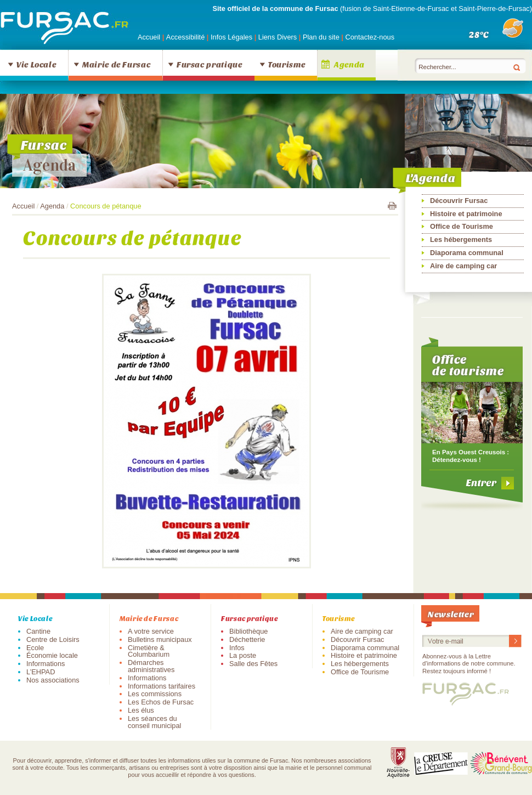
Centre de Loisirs (53, 639)
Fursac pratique (210, 64)
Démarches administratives (151, 666)
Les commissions (155, 694)
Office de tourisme (468, 365)
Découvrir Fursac (459, 201)
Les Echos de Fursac (161, 702)
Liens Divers (278, 37)
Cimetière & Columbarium (149, 651)
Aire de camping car (463, 266)
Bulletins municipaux (160, 639)
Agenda (349, 64)
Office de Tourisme (462, 226)
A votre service (151, 631)
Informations (46, 664)
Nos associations (53, 680)
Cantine (38, 631)
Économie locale (52, 655)
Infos (237, 648)
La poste (243, 655)
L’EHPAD (41, 672)
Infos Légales (233, 37)
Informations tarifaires (162, 686)
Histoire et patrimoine (466, 214)
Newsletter (451, 614)
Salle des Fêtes (253, 664)
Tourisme (287, 64)
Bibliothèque (248, 631)
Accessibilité (186, 37)
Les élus (141, 710)
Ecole (35, 648)
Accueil (149, 37)
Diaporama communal (467, 253)
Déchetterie (247, 639)
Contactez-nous (370, 37)
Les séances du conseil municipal (154, 722)
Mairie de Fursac (116, 64)
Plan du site (321, 37)
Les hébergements (461, 239)
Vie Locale (36, 64)
